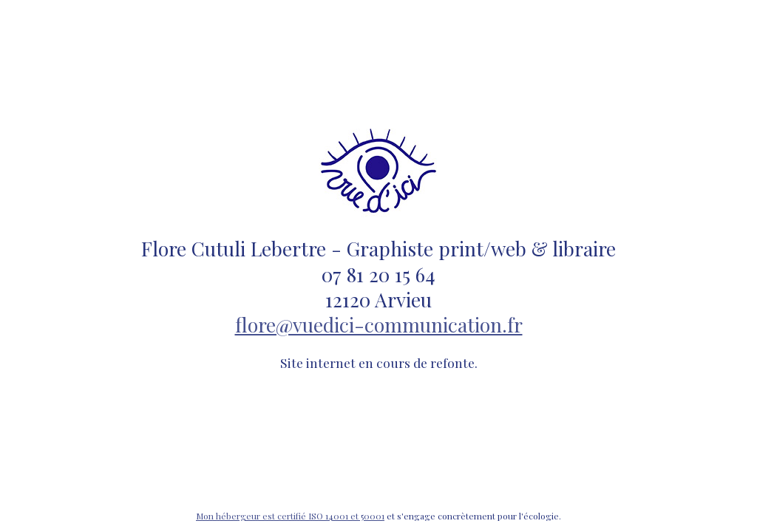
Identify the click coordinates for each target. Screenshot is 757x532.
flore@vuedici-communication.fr (379, 324)
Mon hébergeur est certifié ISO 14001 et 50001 (290, 516)
